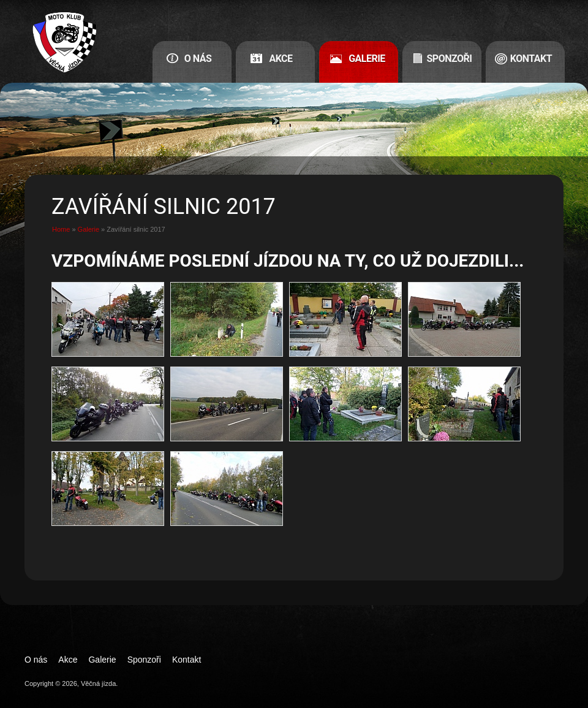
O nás (198, 59)
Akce (281, 59)
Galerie (367, 59)
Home (61, 229)
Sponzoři (450, 59)
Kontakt (531, 59)
